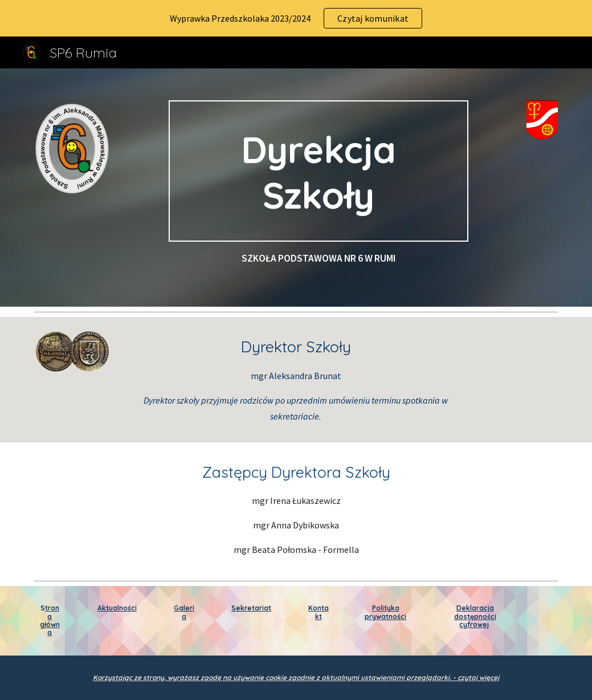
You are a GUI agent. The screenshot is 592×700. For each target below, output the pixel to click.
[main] (319, 171)
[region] (296, 18)
